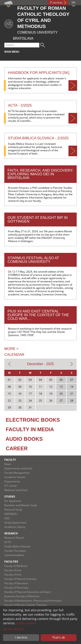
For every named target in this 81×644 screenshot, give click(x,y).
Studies (10, 497)
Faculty (10, 460)
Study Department (15, 523)
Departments (12, 481)
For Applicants (13, 501)
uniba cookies (26, 623)
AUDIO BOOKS (24, 439)
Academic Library (15, 527)
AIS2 (7, 518)
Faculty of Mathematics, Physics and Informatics (33, 601)
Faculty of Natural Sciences (21, 579)
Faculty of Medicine (16, 566)
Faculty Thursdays (15, 551)
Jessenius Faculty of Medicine (22, 596)
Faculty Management (17, 473)
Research (11, 533)
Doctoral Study (13, 510)
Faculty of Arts (13, 575)
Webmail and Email (16, 490)
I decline (21, 637)
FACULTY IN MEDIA (30, 429)
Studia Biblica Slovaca (17, 546)
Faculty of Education (16, 583)
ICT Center (11, 486)
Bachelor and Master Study (21, 505)
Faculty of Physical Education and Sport (28, 592)
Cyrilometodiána (14, 555)
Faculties (11, 562)
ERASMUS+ (11, 514)
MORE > (11, 349)
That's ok (58, 637)
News (8, 464)
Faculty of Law (13, 570)
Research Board (14, 538)
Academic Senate (15, 477)
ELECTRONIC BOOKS (33, 420)
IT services (56, 2)
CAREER (17, 448)
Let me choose (13, 629)
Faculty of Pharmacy (16, 588)
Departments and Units (18, 468)
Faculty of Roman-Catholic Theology (26, 605)
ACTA (8, 542)
